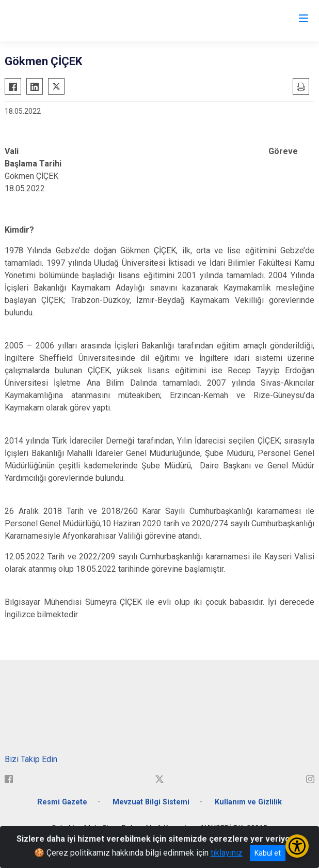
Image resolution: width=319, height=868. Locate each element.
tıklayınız (227, 853)
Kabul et (268, 853)
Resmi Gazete (62, 802)
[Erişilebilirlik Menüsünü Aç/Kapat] (297, 846)
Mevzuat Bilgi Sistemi (151, 802)
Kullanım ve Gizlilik (248, 802)
